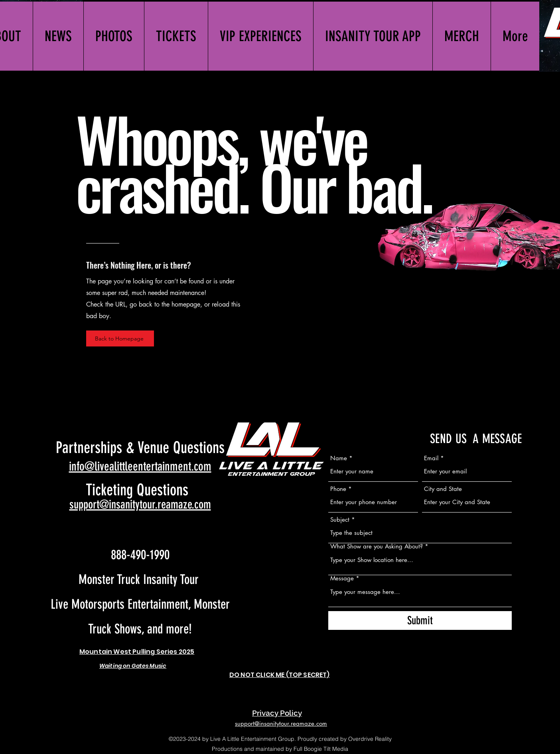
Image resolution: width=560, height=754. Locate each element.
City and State (443, 489)
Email (431, 458)
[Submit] (420, 620)
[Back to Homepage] (120, 338)
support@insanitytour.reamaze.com (140, 505)
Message (342, 578)
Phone (338, 489)
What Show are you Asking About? (377, 546)
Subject (340, 519)
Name (339, 458)
